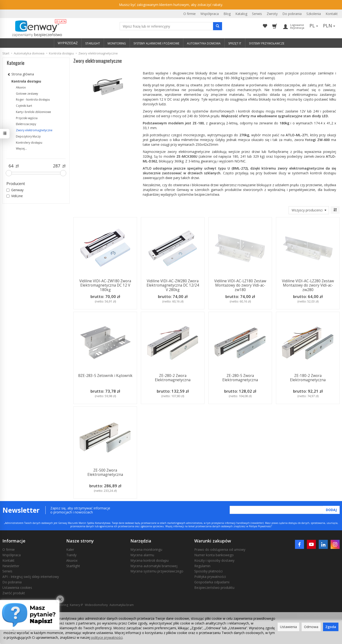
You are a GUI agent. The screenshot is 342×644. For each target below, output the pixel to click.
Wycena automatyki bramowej (154, 566)
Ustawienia (288, 627)
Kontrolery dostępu (29, 143)
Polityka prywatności (210, 577)
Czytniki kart (24, 106)
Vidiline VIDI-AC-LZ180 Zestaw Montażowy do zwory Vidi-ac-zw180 (240, 285)
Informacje (14, 541)
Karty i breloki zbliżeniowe (33, 112)
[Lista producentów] (309, 210)
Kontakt (332, 14)
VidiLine (15, 196)
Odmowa (311, 627)
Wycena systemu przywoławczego (157, 571)
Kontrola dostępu (26, 81)
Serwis (257, 14)
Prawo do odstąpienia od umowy (220, 549)
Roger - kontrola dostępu (33, 100)
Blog (227, 14)
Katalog (241, 14)
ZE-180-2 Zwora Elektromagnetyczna (308, 378)
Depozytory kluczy (28, 136)
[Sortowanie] (335, 210)
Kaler (70, 549)
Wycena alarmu (142, 555)
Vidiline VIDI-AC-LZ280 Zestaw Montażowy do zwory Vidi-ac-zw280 (308, 285)
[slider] (9, 173)
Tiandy (71, 555)
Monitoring (61, 605)
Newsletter (11, 566)
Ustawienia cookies (17, 588)
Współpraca (210, 14)
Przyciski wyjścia (27, 118)
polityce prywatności (107, 637)
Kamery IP (76, 605)
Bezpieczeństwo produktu (214, 588)
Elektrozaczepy (26, 124)
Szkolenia (314, 14)
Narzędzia (141, 541)
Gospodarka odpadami (212, 582)
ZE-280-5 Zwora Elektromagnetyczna (240, 378)
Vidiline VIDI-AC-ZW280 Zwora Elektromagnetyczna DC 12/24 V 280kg (173, 285)
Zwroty (272, 14)
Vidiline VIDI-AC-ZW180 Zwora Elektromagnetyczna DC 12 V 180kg (105, 285)
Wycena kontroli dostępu (150, 560)
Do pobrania (292, 14)
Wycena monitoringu (146, 549)
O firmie (190, 14)
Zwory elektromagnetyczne (34, 130)
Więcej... (21, 149)
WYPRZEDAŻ (68, 43)
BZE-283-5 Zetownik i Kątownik (105, 376)
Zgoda (331, 627)
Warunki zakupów (213, 541)
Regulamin (202, 566)
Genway (15, 190)
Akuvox (21, 87)
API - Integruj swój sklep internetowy (31, 577)
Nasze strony (80, 541)
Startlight (73, 566)
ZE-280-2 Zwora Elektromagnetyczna (173, 378)
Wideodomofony (96, 605)
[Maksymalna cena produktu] (57, 166)
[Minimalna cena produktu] (11, 166)
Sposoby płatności (208, 571)
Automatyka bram (122, 605)
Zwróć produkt (14, 593)
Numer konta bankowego (214, 555)
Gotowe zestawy (27, 94)
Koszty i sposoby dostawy (214, 560)
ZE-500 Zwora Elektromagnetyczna (105, 472)
